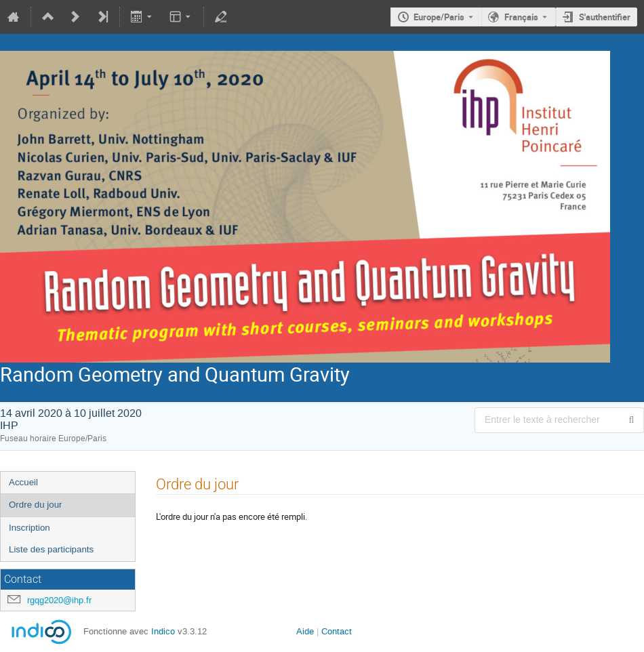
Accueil (23, 482)
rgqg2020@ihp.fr (59, 600)
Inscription (29, 528)
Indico (163, 631)
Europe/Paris (439, 17)
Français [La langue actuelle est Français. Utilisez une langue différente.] (521, 17)
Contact (337, 631)
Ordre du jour (36, 505)
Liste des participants (51, 549)
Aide (305, 631)
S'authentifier (605, 17)
